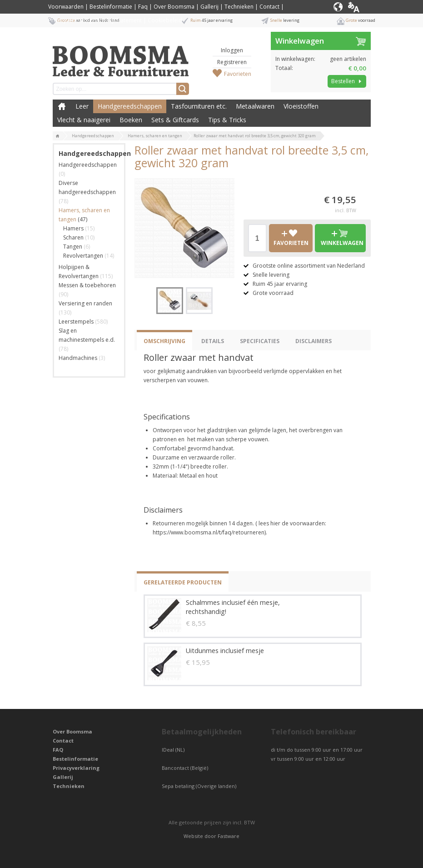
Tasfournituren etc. (199, 106)
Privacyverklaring (76, 768)
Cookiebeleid (165, 20)
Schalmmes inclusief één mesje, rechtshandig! (233, 607)
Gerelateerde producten (183, 582)
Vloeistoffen (301, 106)
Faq (143, 7)
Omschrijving (164, 341)
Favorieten (238, 74)
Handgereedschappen (130, 106)
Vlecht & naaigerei (84, 120)
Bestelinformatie (111, 7)
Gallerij (209, 7)
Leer (82, 106)
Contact (269, 7)
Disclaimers (314, 341)
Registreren (232, 62)
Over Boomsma (174, 7)
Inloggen (232, 50)
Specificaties (260, 341)
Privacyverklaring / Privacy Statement (95, 20)
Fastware (229, 836)
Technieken (239, 7)
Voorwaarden (66, 7)
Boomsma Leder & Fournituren (62, 106)
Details (213, 341)
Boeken (131, 120)
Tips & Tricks (227, 120)
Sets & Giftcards (175, 120)
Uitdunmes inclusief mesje (225, 651)
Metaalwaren (255, 106)
